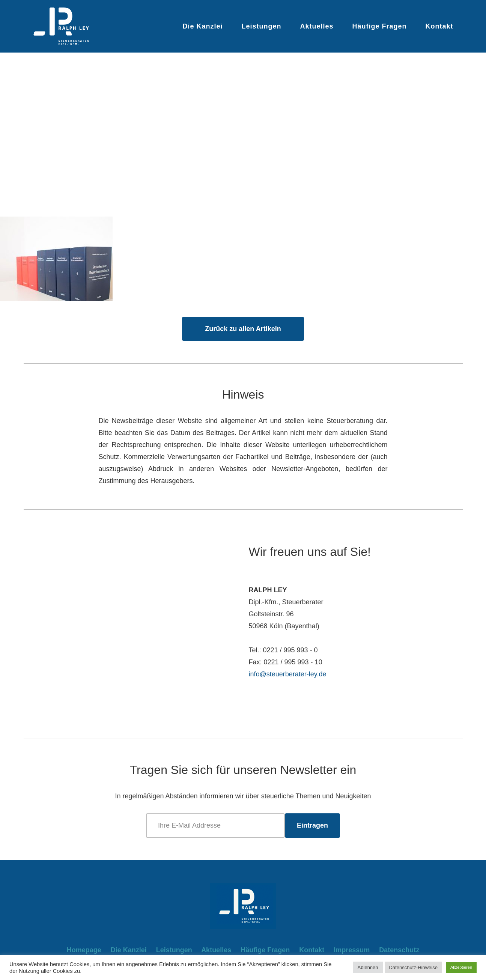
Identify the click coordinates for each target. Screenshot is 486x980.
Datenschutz (399, 950)
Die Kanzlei (202, 26)
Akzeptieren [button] (461, 967)
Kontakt (439, 26)
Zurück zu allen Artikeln (243, 329)
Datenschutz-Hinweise (413, 967)
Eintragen (312, 825)
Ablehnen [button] (368, 967)
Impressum (352, 950)
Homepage (84, 950)
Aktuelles (317, 26)
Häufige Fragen (379, 26)
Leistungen (261, 26)
